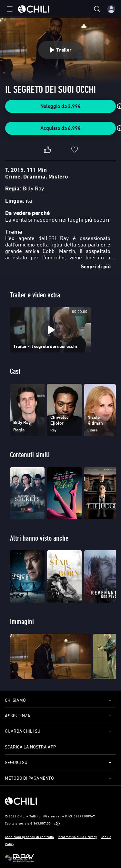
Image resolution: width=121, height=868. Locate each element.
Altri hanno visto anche (39, 538)
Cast (15, 371)
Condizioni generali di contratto (29, 837)
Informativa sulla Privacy (77, 837)
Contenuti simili (30, 454)
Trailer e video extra (35, 295)
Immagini (22, 621)
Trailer (60, 50)
